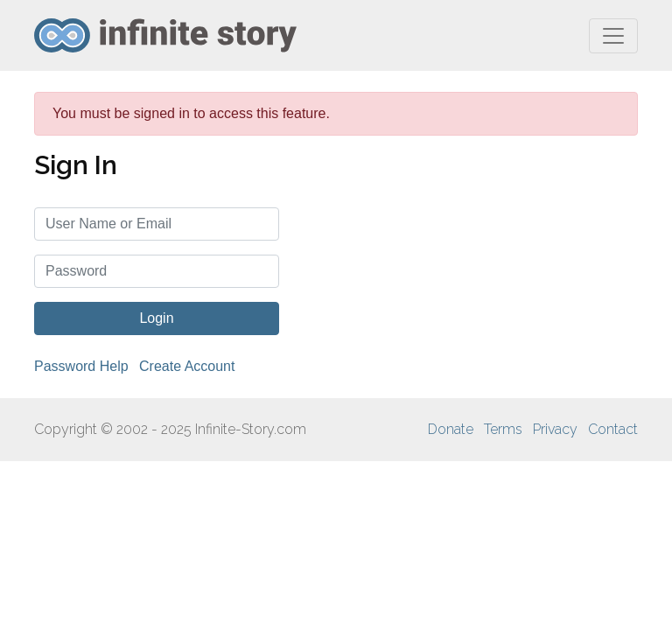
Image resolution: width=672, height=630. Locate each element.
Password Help (81, 366)
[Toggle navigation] (613, 36)
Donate (451, 429)
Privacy (555, 429)
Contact (613, 429)
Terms (503, 429)
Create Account (187, 366)
